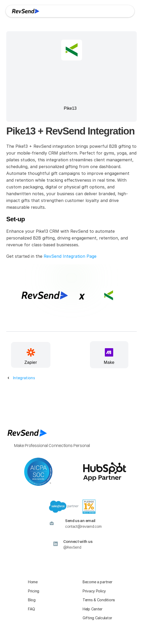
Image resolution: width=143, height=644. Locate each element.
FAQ (32, 609)
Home (33, 582)
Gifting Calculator (97, 618)
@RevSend (72, 547)
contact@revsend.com (83, 526)
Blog (32, 600)
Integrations (24, 378)
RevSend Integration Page (70, 256)
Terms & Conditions (99, 600)
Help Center (93, 609)
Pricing (34, 591)
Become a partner (98, 582)
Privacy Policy (94, 591)
